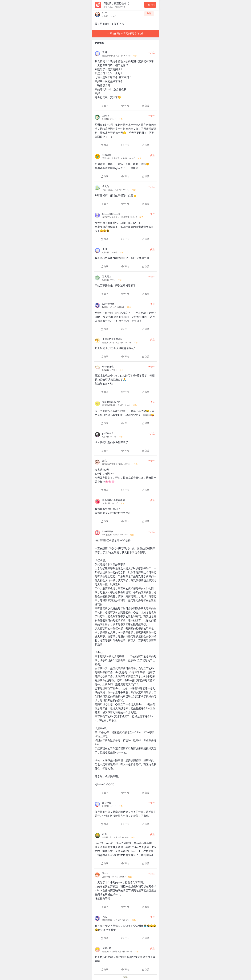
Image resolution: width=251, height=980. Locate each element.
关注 (149, 14)
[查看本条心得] (125, 78)
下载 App (150, 5)
